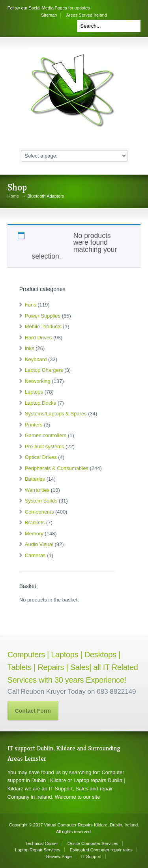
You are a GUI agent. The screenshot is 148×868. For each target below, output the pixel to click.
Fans (31, 305)
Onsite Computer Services (93, 843)
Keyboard (36, 359)
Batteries (35, 479)
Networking (38, 381)
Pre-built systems (45, 446)
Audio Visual (39, 544)
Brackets (35, 523)
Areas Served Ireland (87, 15)
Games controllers (46, 435)
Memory (34, 534)
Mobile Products (43, 326)
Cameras (35, 555)
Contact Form (33, 711)
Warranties (37, 490)
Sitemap (49, 15)
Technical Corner (42, 843)
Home (13, 196)
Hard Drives (38, 338)
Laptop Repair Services (37, 850)
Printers (34, 425)
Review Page (59, 857)
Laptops (34, 392)
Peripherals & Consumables (57, 468)
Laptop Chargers (44, 370)
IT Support (91, 857)
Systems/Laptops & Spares (56, 414)
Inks (30, 348)
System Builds (41, 501)
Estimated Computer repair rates (101, 850)
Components (39, 512)
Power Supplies (43, 316)
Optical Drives (41, 457)
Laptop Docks (41, 403)
